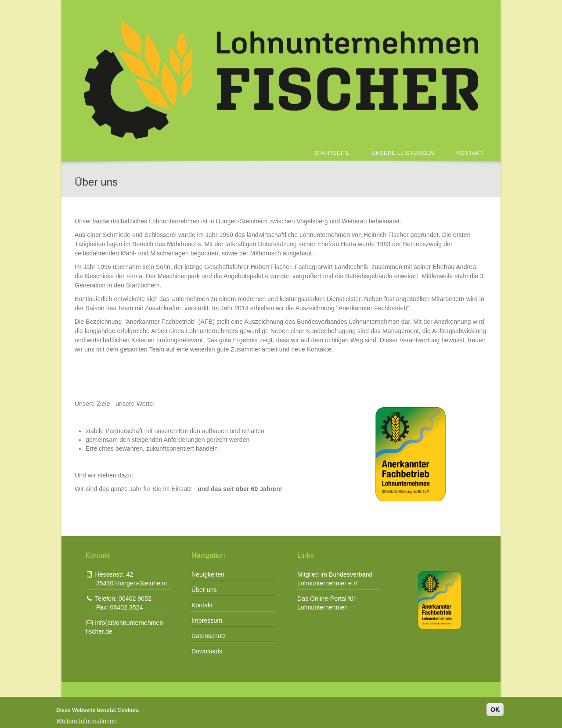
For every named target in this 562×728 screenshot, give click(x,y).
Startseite (332, 153)
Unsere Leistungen (403, 153)
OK (495, 710)
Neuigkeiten (208, 574)
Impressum (207, 620)
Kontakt (470, 153)
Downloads (207, 651)
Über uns (204, 590)
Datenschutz (209, 636)
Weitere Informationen (86, 721)
